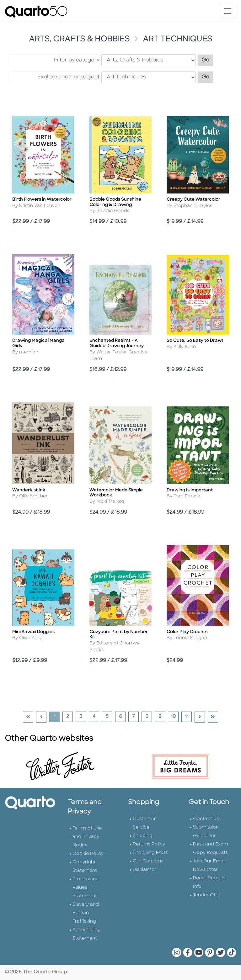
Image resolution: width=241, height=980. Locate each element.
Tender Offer (207, 895)
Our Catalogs (148, 861)
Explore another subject (68, 77)
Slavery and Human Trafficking (86, 913)
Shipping (143, 836)
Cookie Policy (88, 854)
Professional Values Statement (86, 888)
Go (207, 59)
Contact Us (206, 819)
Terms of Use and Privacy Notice (87, 837)
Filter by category (77, 60)
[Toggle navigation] (228, 11)
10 (174, 717)
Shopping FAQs (150, 853)
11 (188, 717)
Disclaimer (145, 870)
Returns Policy (149, 844)
